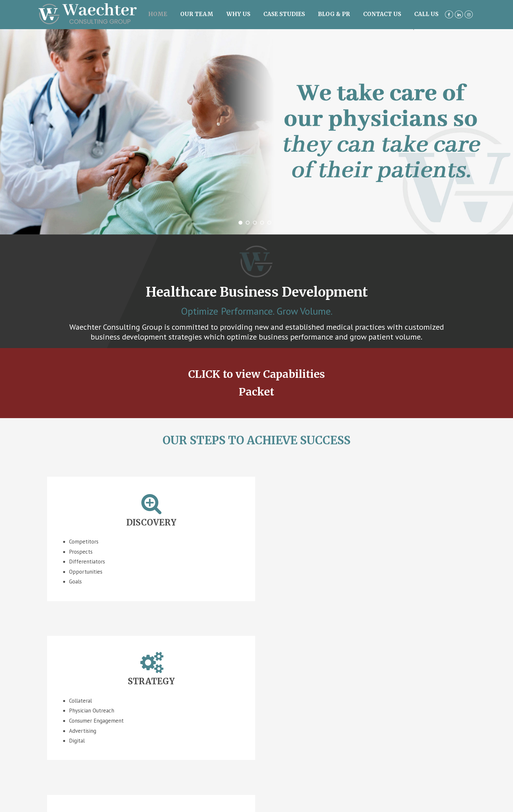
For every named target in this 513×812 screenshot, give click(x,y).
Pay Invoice (255, 765)
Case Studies (284, 14)
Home (158, 14)
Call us (426, 14)
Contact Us (382, 14)
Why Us (238, 14)
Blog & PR (334, 14)
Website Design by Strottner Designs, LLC (256, 749)
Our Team (197, 14)
